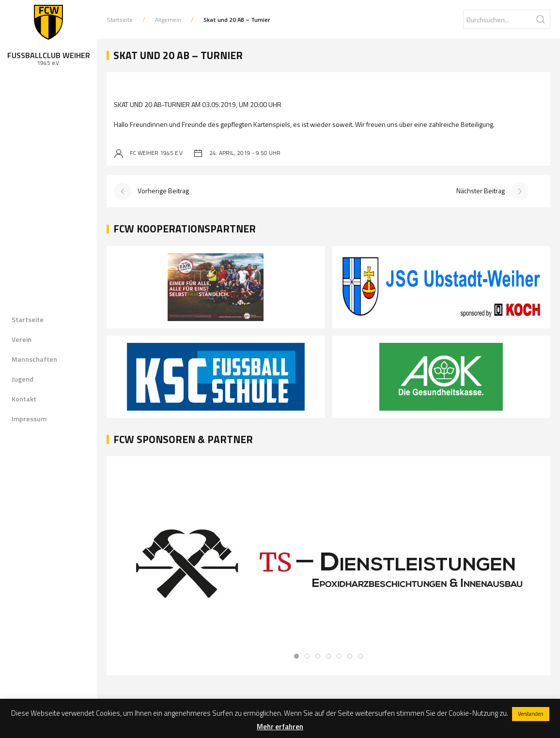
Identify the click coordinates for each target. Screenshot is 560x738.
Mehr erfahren (280, 727)
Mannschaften (34, 359)
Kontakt (24, 399)
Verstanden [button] (531, 714)
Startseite (28, 319)
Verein (22, 339)
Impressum (29, 419)
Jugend (23, 379)
